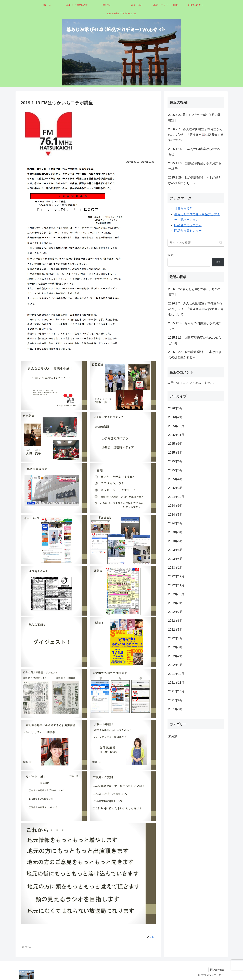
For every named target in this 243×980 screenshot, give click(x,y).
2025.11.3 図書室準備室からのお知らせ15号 (195, 166)
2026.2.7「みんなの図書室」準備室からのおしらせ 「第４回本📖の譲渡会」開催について (196, 135)
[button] (221, 243)
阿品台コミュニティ (188, 225)
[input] (196, 243)
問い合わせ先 (217, 970)
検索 (171, 255)
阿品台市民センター (188, 231)
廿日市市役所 (183, 209)
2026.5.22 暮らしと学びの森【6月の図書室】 (194, 118)
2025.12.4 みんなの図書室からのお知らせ (195, 152)
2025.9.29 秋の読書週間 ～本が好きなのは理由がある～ (195, 180)
